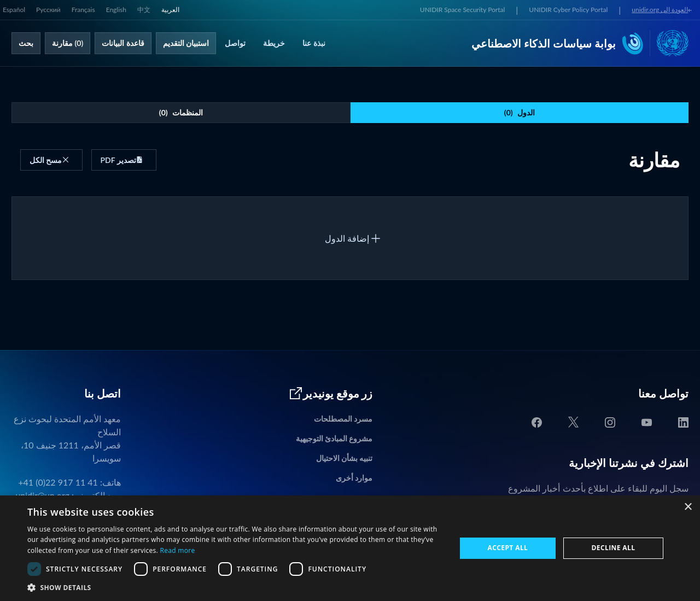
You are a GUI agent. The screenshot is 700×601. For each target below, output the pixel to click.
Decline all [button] (614, 548)
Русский (48, 10)
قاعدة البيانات (123, 43)
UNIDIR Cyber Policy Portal (568, 10)
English (116, 10)
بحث (26, 43)
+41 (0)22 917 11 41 (58, 482)
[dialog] (350, 548)
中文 (144, 10)
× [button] (688, 507)
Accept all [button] (508, 548)
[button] (235, 587)
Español (14, 10)
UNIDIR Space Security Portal (462, 10)
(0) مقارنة (68, 43)
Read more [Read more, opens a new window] (177, 550)
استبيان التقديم (186, 43)
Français (83, 10)
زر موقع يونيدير (331, 393)
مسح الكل (49, 160)
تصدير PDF (122, 160)
